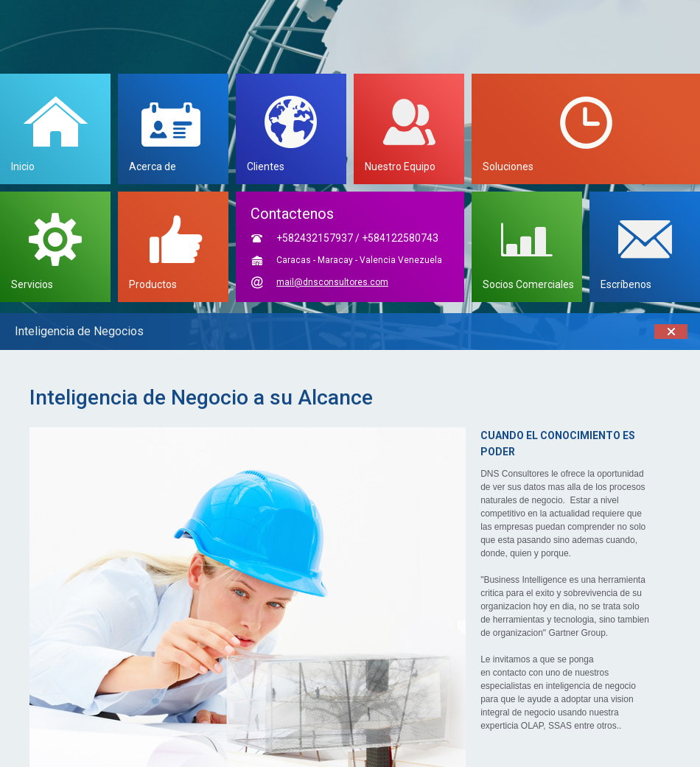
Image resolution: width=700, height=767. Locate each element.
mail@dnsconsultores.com (332, 282)
